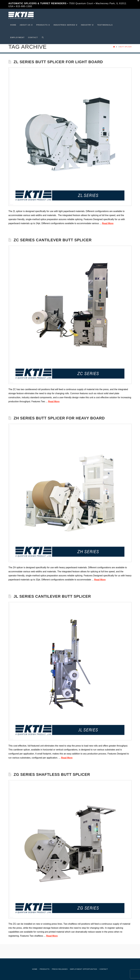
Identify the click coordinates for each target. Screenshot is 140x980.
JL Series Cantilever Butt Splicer (52, 596)
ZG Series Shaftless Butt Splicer (52, 774)
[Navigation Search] (42, 38)
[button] (137, 3)
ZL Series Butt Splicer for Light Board (58, 62)
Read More (108, 223)
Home (35, 969)
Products (45, 969)
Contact (104, 969)
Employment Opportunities (84, 969)
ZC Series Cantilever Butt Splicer (53, 240)
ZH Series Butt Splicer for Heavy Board (59, 418)
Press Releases (60, 969)
